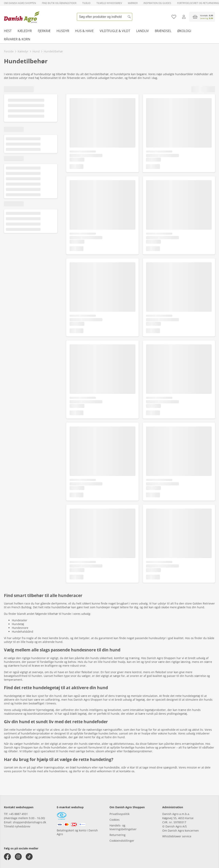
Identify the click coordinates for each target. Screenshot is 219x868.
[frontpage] (22, 17)
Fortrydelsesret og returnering (198, 3)
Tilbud (86, 3)
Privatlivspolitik (119, 814)
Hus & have (84, 31)
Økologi (184, 31)
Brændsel (163, 31)
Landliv (143, 31)
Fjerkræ (44, 31)
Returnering (118, 835)
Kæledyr (25, 31)
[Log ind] (184, 17)
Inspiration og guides (157, 3)
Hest (8, 31)
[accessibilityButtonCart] (202, 17)
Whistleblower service (177, 836)
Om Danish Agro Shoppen (20, 3)
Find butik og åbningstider (59, 3)
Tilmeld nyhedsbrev (109, 3)
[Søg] (129, 17)
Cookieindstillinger (122, 841)
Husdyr (63, 31)
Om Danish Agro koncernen (181, 831)
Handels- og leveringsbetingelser (123, 827)
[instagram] (18, 857)
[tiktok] (29, 857)
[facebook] (7, 857)
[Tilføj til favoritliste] (174, 17)
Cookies (115, 820)
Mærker (133, 3)
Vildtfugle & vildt (115, 31)
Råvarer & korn (17, 39)
